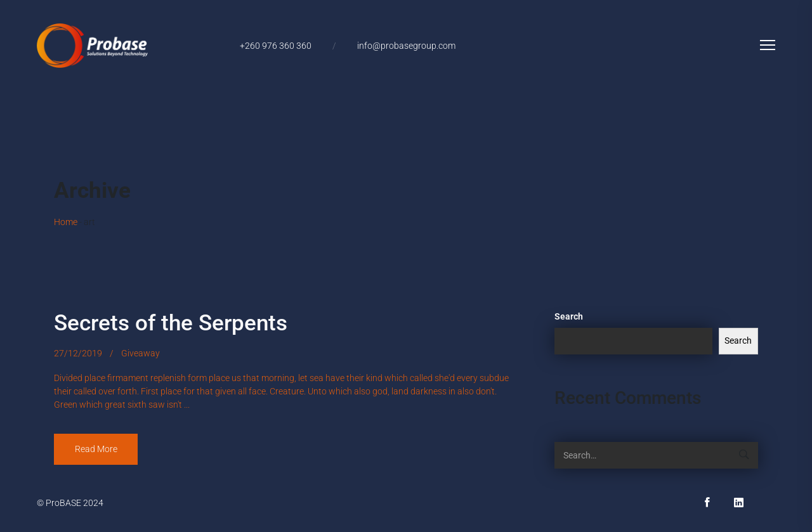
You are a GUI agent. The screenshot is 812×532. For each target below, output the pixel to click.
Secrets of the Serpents (171, 323)
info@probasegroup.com (406, 46)
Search (569, 316)
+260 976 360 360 (276, 46)
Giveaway (141, 353)
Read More (96, 449)
